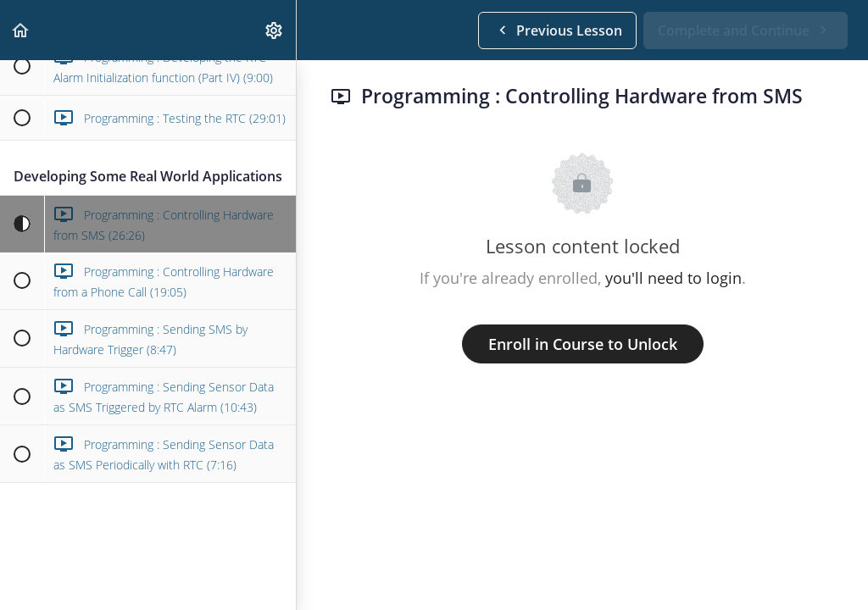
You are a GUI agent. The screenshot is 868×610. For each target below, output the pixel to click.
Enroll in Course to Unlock (583, 344)
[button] (21, 30)
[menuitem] (275, 30)
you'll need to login (673, 278)
